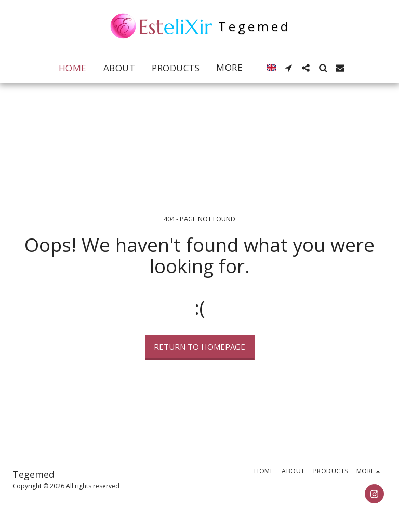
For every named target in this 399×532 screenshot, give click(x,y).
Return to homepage (199, 347)
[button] (289, 68)
